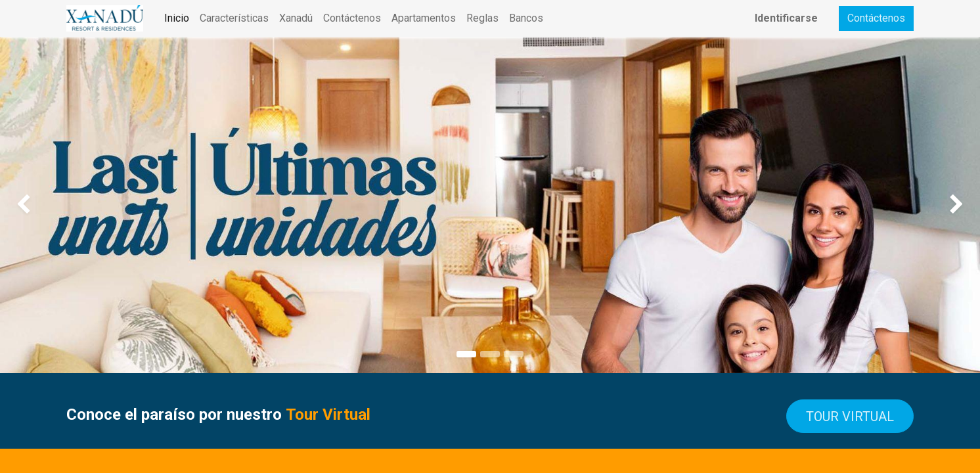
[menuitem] (177, 18)
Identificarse (786, 18)
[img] (39, 205)
